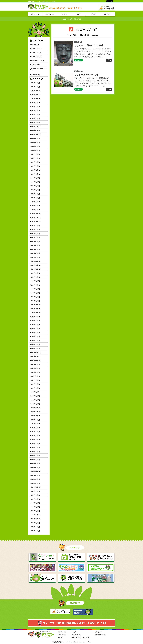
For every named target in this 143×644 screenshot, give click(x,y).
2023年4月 (34, 198)
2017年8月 (34, 424)
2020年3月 (34, 340)
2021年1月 (34, 301)
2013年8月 (34, 527)
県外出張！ (35, 74)
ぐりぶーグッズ (76, 635)
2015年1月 (34, 483)
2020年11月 (35, 309)
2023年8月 (34, 182)
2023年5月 (34, 194)
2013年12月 (35, 515)
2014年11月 (35, 487)
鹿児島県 (34, 45)
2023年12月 (35, 170)
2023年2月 (34, 206)
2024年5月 (34, 154)
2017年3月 (34, 428)
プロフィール (62, 632)
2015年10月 (35, 471)
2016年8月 (34, 444)
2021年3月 (34, 293)
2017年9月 (34, 420)
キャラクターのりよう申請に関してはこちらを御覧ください (71, 623)
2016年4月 (34, 455)
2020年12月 (35, 305)
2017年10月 (35, 416)
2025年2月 (34, 119)
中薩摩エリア (35, 53)
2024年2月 (34, 162)
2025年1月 (34, 122)
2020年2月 (34, 344)
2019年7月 (34, 372)
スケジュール (62, 635)
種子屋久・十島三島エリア (39, 68)
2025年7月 (34, 111)
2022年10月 (35, 222)
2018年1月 (34, 404)
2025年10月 (35, 99)
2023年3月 (34, 202)
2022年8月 (34, 230)
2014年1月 (34, 511)
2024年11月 (35, 130)
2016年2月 (34, 463)
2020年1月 (34, 348)
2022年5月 (34, 241)
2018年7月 (34, 400)
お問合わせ (98, 632)
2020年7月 (34, 325)
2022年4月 (34, 245)
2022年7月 (34, 233)
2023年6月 (34, 190)
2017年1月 (34, 436)
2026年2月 (34, 87)
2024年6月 (34, 150)
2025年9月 (34, 103)
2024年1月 (34, 166)
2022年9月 (34, 225)
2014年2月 (34, 507)
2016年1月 (34, 467)
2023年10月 (35, 174)
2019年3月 (34, 388)
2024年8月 (34, 142)
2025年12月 (35, 91)
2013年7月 (34, 531)
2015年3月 (34, 479)
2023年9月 (34, 178)
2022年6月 (34, 237)
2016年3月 (34, 459)
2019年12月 (35, 352)
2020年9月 (34, 317)
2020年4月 (34, 336)
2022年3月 (34, 249)
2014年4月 (34, 503)
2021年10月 (35, 269)
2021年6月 (34, 281)
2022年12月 (35, 214)
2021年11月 (35, 265)
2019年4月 (34, 384)
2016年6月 (34, 447)
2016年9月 (34, 440)
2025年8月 (34, 107)
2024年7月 (34, 146)
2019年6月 (34, 376)
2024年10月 (35, 134)
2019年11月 (35, 356)
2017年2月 (34, 432)
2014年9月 (34, 491)
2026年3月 (34, 83)
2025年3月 (34, 115)
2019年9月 (34, 364)
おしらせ (61, 637)
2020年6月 (34, 329)
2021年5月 (34, 285)
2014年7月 (34, 495)
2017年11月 (35, 412)
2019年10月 (35, 360)
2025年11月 (35, 95)
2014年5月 (34, 499)
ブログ (70, 19)
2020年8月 (34, 321)
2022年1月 (34, 257)
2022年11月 (35, 218)
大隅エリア (35, 64)
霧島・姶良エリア (37, 61)
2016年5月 (34, 451)
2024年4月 (34, 158)
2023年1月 (34, 210)
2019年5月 (34, 380)
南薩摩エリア (35, 57)
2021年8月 (34, 277)
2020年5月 (34, 333)
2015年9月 (34, 475)
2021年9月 (34, 273)
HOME (64, 19)
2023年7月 (34, 186)
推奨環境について (100, 635)
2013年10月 (35, 519)
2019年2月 (34, 392)
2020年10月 (35, 313)
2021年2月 (34, 297)
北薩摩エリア (35, 49)
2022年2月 (34, 253)
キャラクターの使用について (80, 637)
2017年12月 (35, 408)
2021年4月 (34, 289)
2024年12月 (35, 126)
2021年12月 (35, 261)
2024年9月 (34, 138)
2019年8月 (34, 368)
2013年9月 (34, 523)
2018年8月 (34, 396)
